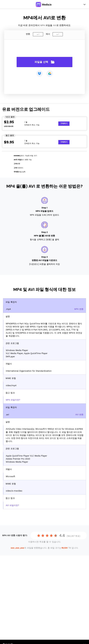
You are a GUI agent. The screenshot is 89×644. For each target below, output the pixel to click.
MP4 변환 (79, 309)
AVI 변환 (79, 415)
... (38, 34)
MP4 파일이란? (13, 400)
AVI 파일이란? (12, 505)
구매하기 (64, 123)
